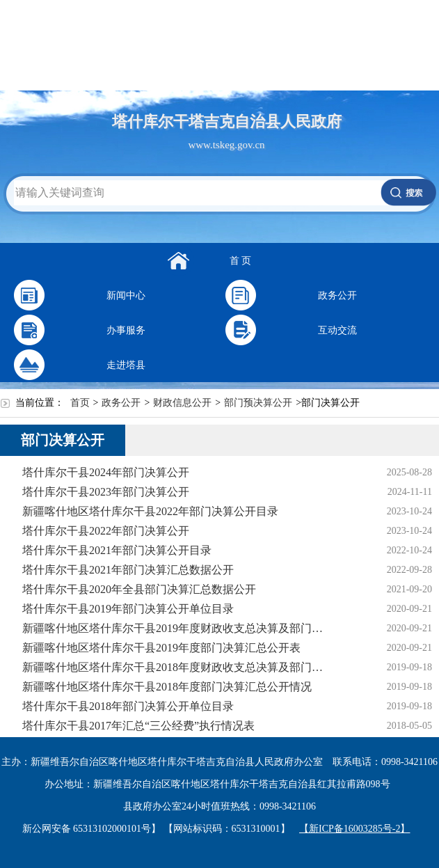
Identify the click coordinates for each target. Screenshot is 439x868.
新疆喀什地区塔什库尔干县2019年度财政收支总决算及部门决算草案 (177, 628)
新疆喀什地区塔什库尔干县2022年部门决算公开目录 (150, 511)
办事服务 (126, 330)
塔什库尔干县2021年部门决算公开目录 (117, 550)
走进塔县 (126, 365)
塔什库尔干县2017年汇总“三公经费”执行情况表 (138, 726)
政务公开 (337, 295)
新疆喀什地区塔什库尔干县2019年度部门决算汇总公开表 (161, 648)
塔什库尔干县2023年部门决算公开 (106, 492)
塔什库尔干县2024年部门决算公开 (106, 472)
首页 (80, 403)
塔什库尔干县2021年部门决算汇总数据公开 (128, 570)
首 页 (241, 261)
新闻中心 (126, 295)
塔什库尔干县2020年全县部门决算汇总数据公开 (139, 589)
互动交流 (337, 330)
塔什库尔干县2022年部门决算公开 (106, 531)
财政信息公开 (182, 403)
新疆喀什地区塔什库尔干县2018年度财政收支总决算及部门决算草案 (177, 667)
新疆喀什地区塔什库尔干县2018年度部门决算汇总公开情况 (167, 687)
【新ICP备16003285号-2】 (354, 829)
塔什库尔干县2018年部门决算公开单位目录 (128, 706)
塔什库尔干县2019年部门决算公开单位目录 (128, 609)
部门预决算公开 (258, 403)
